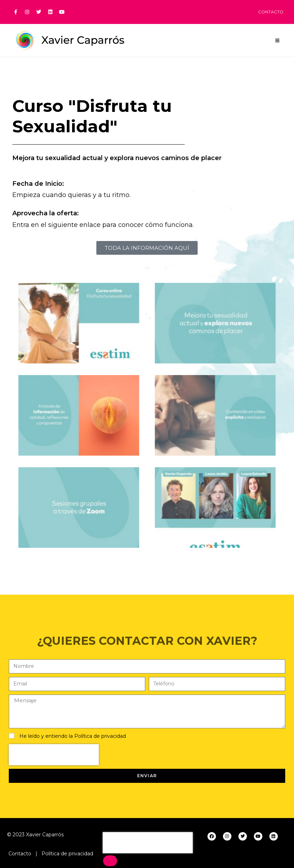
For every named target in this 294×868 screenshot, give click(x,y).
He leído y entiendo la (73, 736)
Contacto (20, 854)
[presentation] (54, 755)
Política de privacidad (100, 736)
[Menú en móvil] (277, 40)
